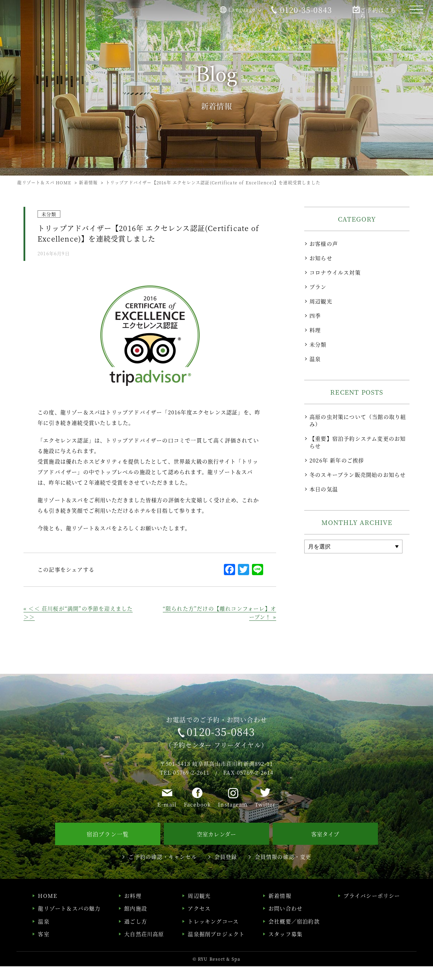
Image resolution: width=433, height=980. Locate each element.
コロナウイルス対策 (335, 272)
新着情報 (280, 909)
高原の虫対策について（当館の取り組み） (358, 420)
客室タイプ (325, 849)
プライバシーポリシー (372, 909)
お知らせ (321, 258)
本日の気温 (324, 489)
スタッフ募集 (285, 948)
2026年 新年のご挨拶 (337, 460)
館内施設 (136, 922)
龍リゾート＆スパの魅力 (69, 922)
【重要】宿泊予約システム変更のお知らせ (358, 442)
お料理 (133, 909)
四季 (315, 315)
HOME (48, 909)
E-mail (167, 819)
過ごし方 (136, 935)
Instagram (233, 819)
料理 (315, 330)
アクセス (199, 922)
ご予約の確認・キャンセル (162, 871)
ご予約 (370, 10)
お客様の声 (324, 244)
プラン (318, 287)
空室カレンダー (216, 849)
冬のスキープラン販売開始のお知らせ (358, 475)
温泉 (315, 359)
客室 (44, 948)
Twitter (265, 819)
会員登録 (226, 871)
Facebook (198, 819)
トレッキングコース (213, 935)
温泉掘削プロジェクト (216, 948)
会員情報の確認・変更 (283, 871)
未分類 (318, 344)
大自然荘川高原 (144, 948)
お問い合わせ (285, 922)
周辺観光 (321, 301)
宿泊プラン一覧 (108, 849)
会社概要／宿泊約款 (294, 935)
